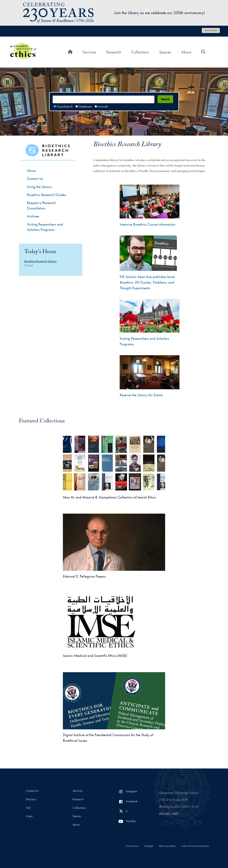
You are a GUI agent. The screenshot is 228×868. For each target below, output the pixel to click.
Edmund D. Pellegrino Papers (84, 576)
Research (114, 52)
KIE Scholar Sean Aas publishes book (147, 282)
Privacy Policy (132, 846)
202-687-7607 (169, 814)
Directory (31, 799)
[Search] (203, 52)
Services (89, 52)
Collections (140, 52)
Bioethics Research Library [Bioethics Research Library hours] (41, 261)
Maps (29, 816)
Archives (33, 216)
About (186, 52)
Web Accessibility (167, 846)
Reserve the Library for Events (141, 395)
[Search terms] (103, 99)
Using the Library (39, 187)
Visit (28, 808)
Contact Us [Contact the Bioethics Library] (35, 179)
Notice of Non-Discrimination (195, 846)
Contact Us (32, 791)
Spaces (165, 52)
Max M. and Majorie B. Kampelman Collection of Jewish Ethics (109, 497)
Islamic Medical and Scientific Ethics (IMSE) (95, 656)
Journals (103, 106)
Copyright (149, 846)
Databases (85, 106)
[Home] (70, 52)
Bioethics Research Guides (47, 195)
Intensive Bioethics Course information (147, 224)
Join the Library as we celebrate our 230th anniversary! (160, 13)
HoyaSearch (65, 106)
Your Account (211, 30)
